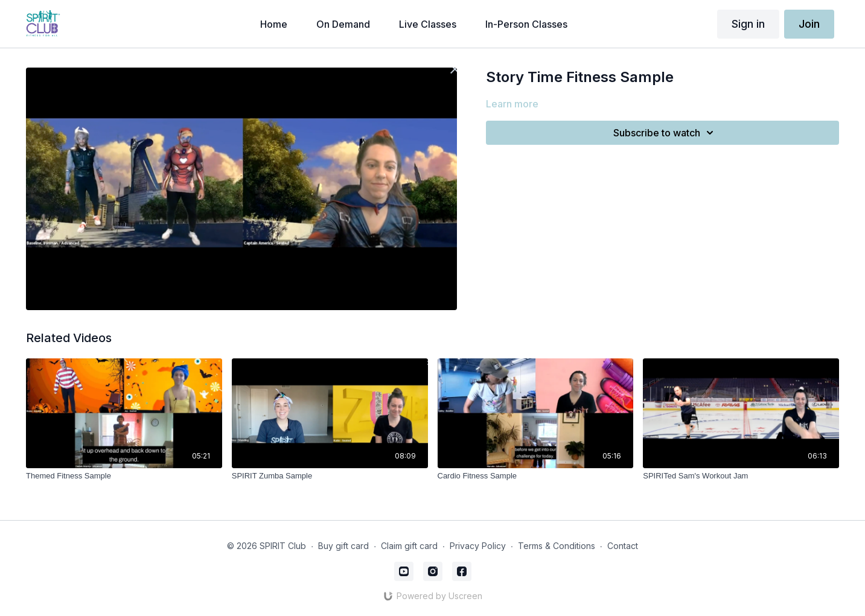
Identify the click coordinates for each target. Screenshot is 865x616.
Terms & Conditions (557, 546)
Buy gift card (343, 546)
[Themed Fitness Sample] (124, 476)
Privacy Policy (478, 546)
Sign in (748, 24)
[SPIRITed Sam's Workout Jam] (741, 476)
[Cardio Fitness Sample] (536, 476)
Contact (623, 546)
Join (809, 24)
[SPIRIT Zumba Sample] (330, 476)
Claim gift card (409, 546)
